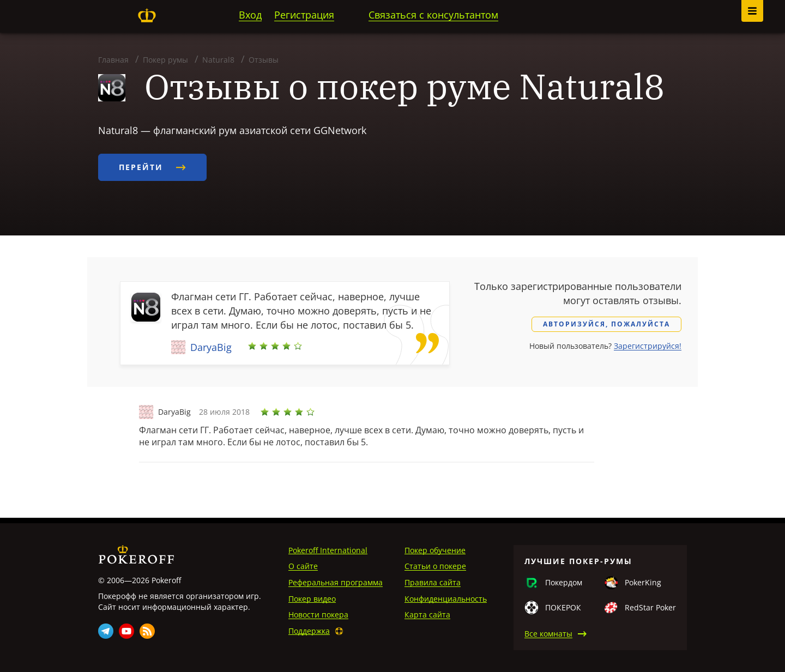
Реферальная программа (336, 582)
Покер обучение (435, 550)
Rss (147, 631)
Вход (250, 15)
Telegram (106, 631)
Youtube (126, 631)
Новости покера (318, 615)
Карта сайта (427, 615)
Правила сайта (433, 582)
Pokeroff (147, 15)
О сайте (303, 566)
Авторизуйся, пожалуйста (606, 324)
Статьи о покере (435, 566)
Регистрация (304, 15)
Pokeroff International (328, 550)
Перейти (152, 167)
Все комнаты (548, 634)
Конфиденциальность (446, 599)
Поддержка (309, 631)
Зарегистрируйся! (648, 346)
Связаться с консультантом (433, 15)
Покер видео (312, 599)
